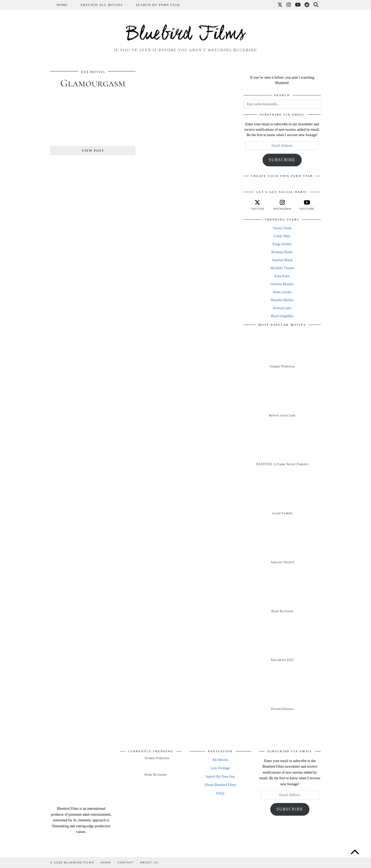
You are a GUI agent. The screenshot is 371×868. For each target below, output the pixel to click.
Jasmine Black (282, 260)
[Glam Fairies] (282, 499)
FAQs (220, 793)
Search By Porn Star (158, 5)
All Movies (220, 760)
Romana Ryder (282, 252)
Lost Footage (220, 768)
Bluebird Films (185, 35)
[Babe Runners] (282, 597)
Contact (126, 862)
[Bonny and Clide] (282, 401)
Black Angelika (282, 316)
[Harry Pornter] (282, 352)
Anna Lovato (282, 292)
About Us (149, 862)
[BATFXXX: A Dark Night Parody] (282, 450)
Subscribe (282, 160)
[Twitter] (280, 5)
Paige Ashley (282, 244)
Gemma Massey (282, 284)
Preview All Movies (102, 5)
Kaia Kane (282, 276)
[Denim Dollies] (282, 694)
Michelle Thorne (282, 268)
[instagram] (282, 205)
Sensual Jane (282, 308)
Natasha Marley (282, 300)
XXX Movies (93, 72)
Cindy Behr (282, 236)
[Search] (316, 5)
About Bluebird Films (220, 785)
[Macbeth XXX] (282, 646)
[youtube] (307, 205)
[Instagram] (289, 5)
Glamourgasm (93, 83)
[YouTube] (298, 5)
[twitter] (257, 205)
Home (62, 5)
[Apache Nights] (282, 548)
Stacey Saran (282, 228)
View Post (93, 150)
